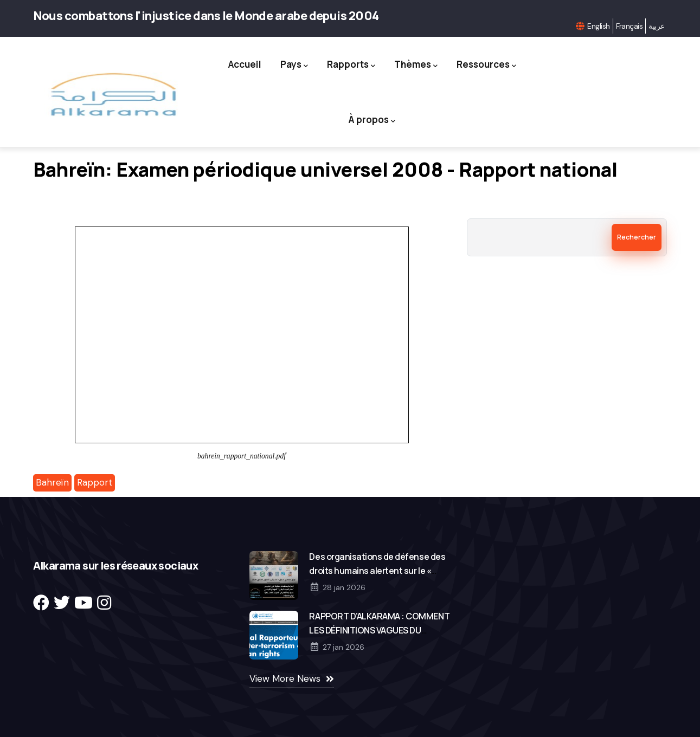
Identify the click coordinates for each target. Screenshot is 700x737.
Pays (294, 65)
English (598, 26)
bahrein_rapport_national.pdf (242, 456)
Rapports (351, 65)
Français (630, 26)
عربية (656, 26)
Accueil (245, 64)
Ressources (486, 65)
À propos (372, 120)
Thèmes (416, 65)
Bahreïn (52, 482)
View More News (285, 678)
